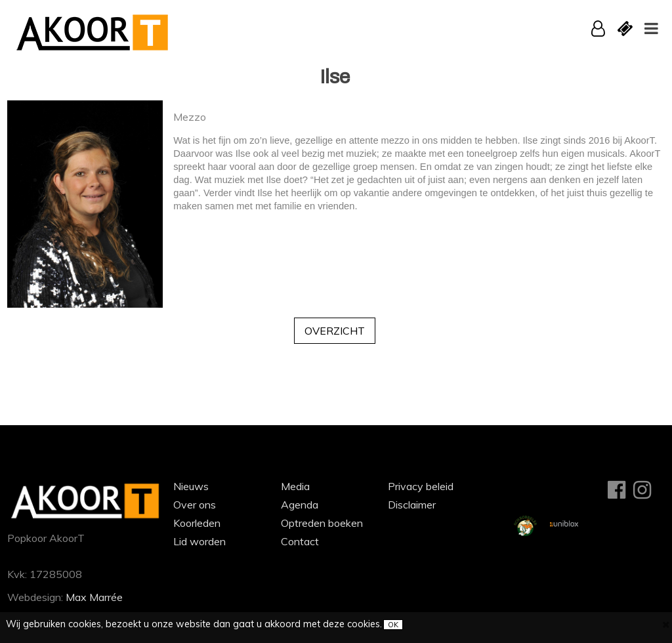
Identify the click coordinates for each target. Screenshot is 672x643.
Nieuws (191, 486)
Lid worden (199, 541)
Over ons (195, 505)
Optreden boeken (322, 523)
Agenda (300, 505)
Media (295, 486)
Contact (300, 541)
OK (393, 625)
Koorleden (197, 523)
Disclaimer (412, 505)
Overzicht (335, 331)
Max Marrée (94, 597)
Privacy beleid (421, 486)
